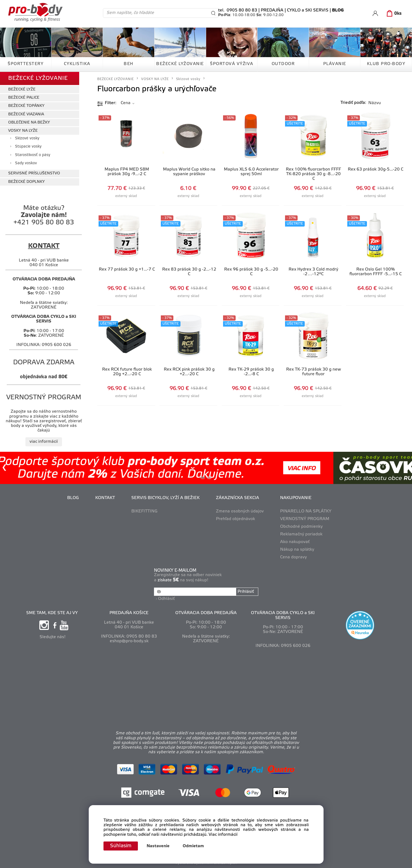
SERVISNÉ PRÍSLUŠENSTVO (34, 173)
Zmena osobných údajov (240, 511)
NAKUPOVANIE (296, 498)
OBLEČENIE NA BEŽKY (29, 123)
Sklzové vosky (27, 138)
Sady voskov (26, 163)
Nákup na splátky (297, 550)
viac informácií (44, 442)
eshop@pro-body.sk (129, 641)
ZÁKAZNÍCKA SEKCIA (238, 498)
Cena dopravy (294, 557)
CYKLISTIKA (77, 64)
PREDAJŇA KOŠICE (129, 613)
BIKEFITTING (144, 511)
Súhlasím (121, 846)
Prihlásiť (246, 592)
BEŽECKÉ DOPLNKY (26, 182)
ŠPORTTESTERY (26, 64)
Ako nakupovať (295, 542)
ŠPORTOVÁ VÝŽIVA (232, 64)
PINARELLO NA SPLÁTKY (306, 511)
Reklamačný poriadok (301, 534)
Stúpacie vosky (28, 147)
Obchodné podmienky (301, 527)
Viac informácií (223, 835)
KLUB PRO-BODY (386, 64)
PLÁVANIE (335, 64)
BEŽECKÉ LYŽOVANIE (180, 64)
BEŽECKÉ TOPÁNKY (26, 106)
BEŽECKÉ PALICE (24, 98)
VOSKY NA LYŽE (23, 131)
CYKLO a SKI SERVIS (308, 10)
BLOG (73, 498)
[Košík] (393, 14)
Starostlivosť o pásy (33, 155)
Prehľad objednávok (235, 519)
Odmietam (193, 846)
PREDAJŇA (272, 10)
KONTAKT (105, 498)
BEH (129, 64)
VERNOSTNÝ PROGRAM (305, 519)
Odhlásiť (166, 599)
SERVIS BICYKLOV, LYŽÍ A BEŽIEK (165, 498)
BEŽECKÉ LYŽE (22, 90)
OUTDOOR (283, 64)
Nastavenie (158, 846)
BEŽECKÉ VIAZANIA (26, 114)
